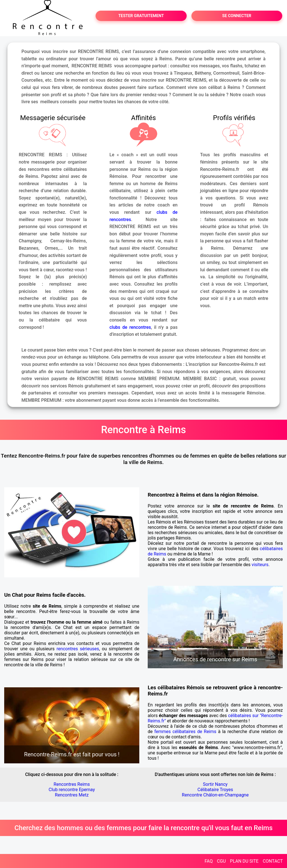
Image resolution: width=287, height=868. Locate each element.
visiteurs (260, 565)
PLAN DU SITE (244, 861)
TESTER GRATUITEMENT (141, 16)
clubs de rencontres (130, 327)
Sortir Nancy (215, 784)
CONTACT (273, 861)
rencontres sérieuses (78, 649)
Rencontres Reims (72, 784)
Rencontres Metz (72, 795)
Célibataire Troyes (215, 790)
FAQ (209, 861)
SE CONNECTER (237, 16)
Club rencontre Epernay (72, 790)
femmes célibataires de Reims (185, 732)
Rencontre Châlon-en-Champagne (215, 795)
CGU (221, 861)
